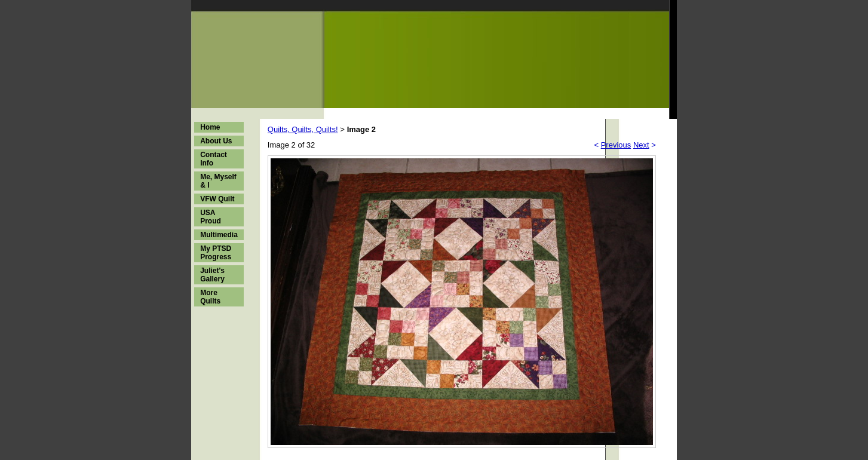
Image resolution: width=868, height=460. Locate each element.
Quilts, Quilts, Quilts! (303, 129)
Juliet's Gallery (212, 275)
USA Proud (211, 217)
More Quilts (210, 297)
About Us (216, 141)
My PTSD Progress (216, 253)
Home (210, 127)
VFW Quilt (217, 199)
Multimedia (219, 235)
